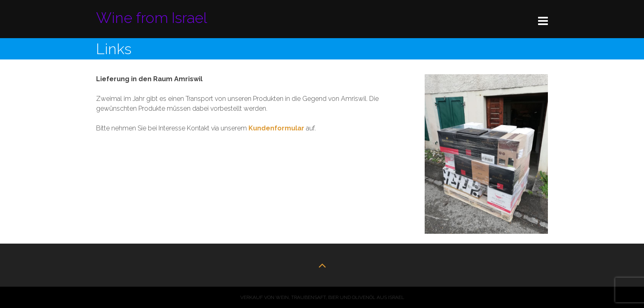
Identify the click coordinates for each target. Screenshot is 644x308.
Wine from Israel (152, 18)
